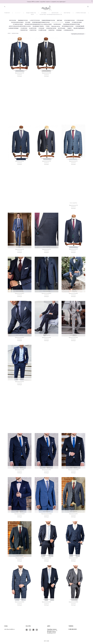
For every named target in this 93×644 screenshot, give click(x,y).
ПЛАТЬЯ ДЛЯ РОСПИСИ (17, 28)
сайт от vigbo (47, 641)
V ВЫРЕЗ (69, 34)
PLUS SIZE (28, 28)
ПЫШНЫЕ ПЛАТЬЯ (23, 26)
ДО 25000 (67, 28)
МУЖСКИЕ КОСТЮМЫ (57, 28)
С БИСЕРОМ (51, 36)
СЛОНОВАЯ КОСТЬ (68, 36)
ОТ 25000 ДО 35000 (77, 28)
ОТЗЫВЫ (44, 19)
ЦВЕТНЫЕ (60, 26)
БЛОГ (33, 20)
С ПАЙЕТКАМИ (42, 36)
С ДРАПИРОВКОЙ (80, 32)
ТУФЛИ (47, 32)
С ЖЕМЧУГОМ (24, 36)
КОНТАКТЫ (67, 19)
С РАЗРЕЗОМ (24, 34)
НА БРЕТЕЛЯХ (33, 34)
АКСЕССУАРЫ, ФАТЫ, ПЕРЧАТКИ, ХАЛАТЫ (20, 32)
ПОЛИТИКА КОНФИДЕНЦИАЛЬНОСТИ (51, 20)
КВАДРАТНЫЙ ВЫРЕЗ (79, 34)
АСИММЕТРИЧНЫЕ (13, 34)
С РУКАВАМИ (80, 26)
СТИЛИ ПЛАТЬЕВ (81, 19)
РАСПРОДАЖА (57, 30)
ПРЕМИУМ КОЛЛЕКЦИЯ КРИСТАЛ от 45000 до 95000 (38, 30)
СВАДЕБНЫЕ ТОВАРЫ (38, 32)
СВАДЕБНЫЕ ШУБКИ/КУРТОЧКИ (71, 30)
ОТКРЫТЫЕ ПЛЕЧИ (51, 34)
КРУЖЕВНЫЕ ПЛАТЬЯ (68, 32)
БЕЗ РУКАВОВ (62, 34)
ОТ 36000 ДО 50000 (18, 30)
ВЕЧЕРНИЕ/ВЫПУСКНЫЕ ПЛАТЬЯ (41, 28)
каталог (9, 39)
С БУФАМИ (41, 34)
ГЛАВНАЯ (7, 19)
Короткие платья (56, 32)
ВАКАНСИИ (55, 19)
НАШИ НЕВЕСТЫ (31, 19)
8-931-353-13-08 (73, 629)
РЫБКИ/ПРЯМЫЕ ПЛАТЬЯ (48, 26)
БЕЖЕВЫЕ (59, 36)
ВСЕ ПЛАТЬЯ (13, 26)
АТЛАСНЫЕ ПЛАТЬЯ (69, 26)
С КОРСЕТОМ (33, 36)
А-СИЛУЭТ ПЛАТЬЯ (35, 26)
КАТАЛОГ (18, 19)
